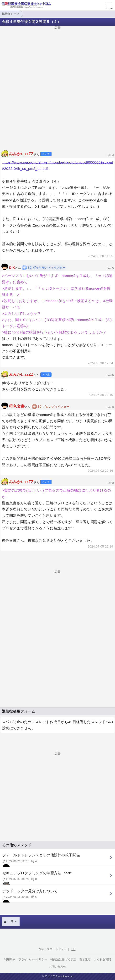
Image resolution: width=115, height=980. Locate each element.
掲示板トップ (10, 14)
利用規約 (10, 959)
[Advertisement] (57, 87)
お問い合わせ (58, 967)
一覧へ (12, 921)
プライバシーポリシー (33, 959)
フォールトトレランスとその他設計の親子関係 (57, 860)
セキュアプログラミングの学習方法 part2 (57, 878)
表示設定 (85, 959)
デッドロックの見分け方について (57, 896)
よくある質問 (102, 959)
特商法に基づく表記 (63, 959)
